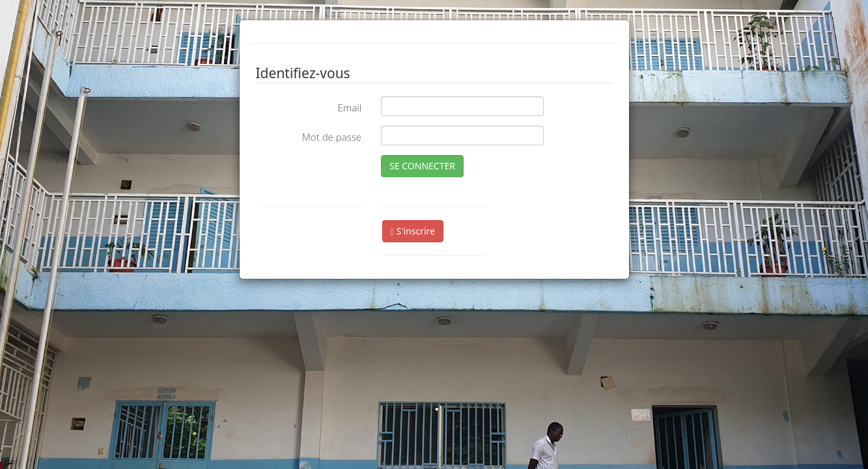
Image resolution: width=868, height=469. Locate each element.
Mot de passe (332, 137)
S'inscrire (413, 231)
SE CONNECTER (422, 166)
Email (349, 107)
